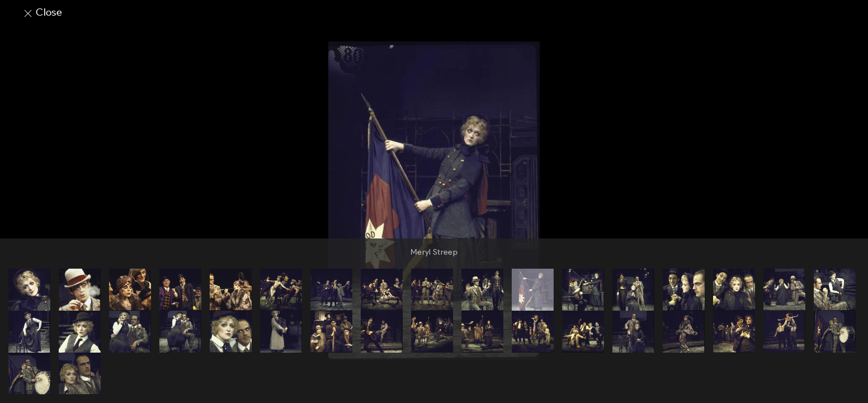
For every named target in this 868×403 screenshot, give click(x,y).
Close (42, 12)
